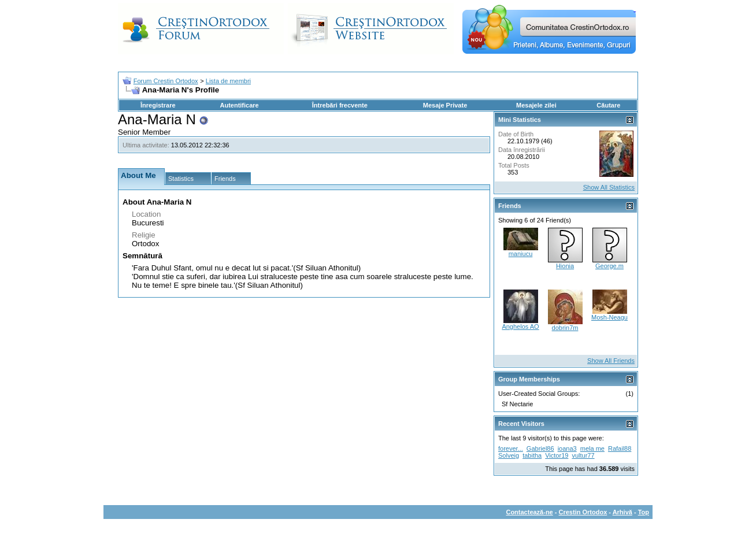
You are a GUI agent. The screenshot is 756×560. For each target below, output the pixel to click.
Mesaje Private (445, 105)
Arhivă (622, 512)
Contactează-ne (529, 512)
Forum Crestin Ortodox (166, 81)
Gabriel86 (540, 448)
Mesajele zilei (536, 105)
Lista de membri (228, 81)
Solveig (509, 455)
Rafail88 (620, 448)
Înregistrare (158, 105)
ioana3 (567, 448)
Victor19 (557, 455)
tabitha (532, 455)
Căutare (608, 105)
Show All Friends (611, 361)
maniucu (521, 254)
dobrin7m (565, 328)
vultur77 (583, 455)
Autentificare (239, 105)
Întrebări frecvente (340, 105)
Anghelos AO (520, 327)
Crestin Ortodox (583, 512)
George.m (609, 266)
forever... (511, 448)
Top (644, 512)
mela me (592, 448)
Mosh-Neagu (609, 317)
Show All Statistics (609, 187)
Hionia (565, 266)
